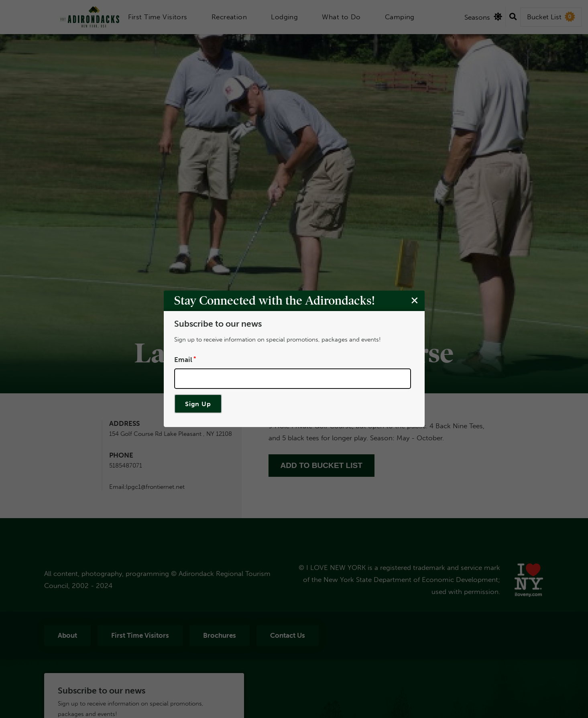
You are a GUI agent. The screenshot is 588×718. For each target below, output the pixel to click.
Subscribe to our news (218, 324)
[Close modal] (414, 301)
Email (183, 360)
